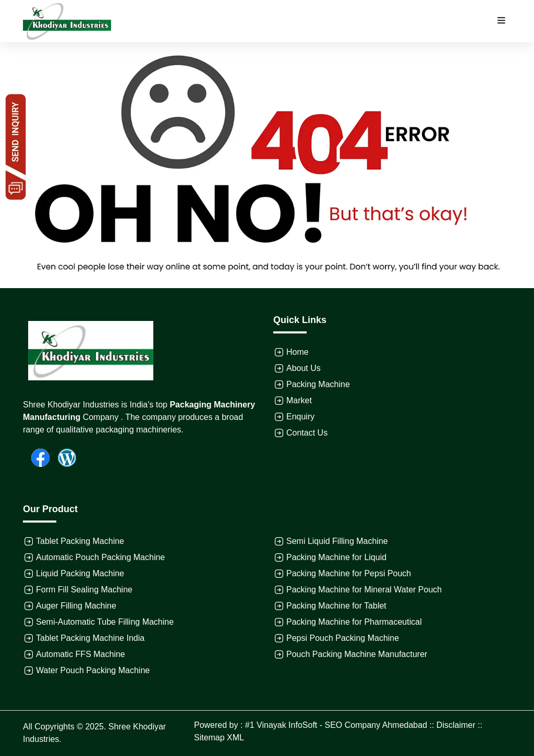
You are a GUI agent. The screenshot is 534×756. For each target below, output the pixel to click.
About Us (304, 368)
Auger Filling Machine (76, 606)
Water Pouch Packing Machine (93, 670)
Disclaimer (456, 725)
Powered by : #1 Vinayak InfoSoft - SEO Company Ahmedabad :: (315, 725)
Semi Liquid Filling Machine (337, 541)
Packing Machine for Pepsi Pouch (349, 573)
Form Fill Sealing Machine (84, 590)
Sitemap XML (219, 738)
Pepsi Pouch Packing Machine (343, 638)
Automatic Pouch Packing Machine (100, 557)
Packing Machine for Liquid (336, 557)
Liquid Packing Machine (80, 573)
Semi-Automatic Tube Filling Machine (105, 622)
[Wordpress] (63, 457)
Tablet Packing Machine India (90, 638)
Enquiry (300, 417)
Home (298, 352)
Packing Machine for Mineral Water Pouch (364, 590)
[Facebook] (36, 457)
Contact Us (307, 433)
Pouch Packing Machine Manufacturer (357, 654)
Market (299, 400)
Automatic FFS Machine (81, 654)
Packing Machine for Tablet (336, 606)
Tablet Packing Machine (80, 541)
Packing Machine (318, 384)
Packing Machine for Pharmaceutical (354, 622)
